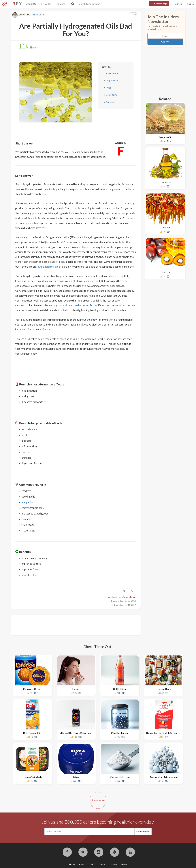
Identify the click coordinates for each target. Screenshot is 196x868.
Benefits (110, 102)
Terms (124, 864)
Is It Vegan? (46, 4)
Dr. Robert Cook (36, 15)
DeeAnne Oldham (127, 597)
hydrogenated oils (48, 267)
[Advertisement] (71, 625)
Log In (190, 4)
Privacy (114, 864)
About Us (31, 4)
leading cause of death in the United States (73, 305)
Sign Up (179, 4)
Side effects (111, 95)
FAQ (93, 864)
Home (72, 864)
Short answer (112, 73)
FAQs (108, 88)
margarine (27, 502)
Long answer (112, 81)
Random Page (159, 4)
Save (134, 15)
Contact (103, 864)
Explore (62, 4)
